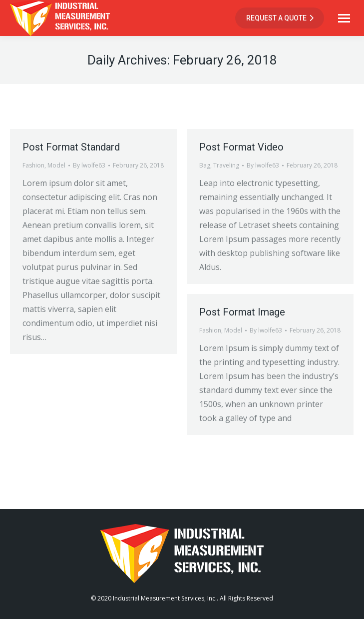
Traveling (226, 165)
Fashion (33, 165)
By (89, 165)
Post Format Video (241, 147)
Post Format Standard (71, 147)
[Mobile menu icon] (344, 18)
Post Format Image (242, 312)
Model (56, 165)
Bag (205, 165)
